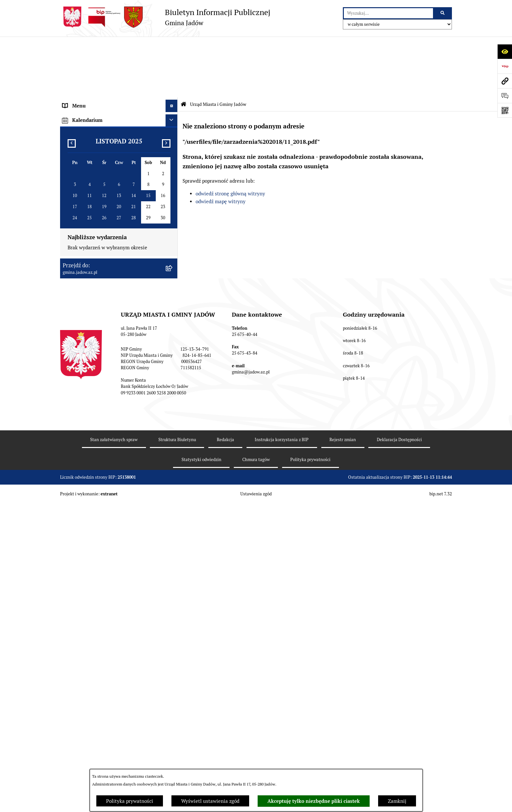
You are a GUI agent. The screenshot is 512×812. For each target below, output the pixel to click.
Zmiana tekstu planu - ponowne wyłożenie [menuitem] (110, 393)
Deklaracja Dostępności (399, 760)
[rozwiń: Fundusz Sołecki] (173, 330)
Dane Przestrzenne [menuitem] (84, 293)
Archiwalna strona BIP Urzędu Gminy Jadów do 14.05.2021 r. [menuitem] (111, 422)
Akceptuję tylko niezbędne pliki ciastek (314, 801)
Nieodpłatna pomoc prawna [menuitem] (93, 256)
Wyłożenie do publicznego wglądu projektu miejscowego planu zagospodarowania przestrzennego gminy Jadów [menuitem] (110, 374)
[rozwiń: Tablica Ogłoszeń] (173, 244)
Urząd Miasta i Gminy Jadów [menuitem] (94, 57)
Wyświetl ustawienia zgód (210, 801)
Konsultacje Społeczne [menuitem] (88, 232)
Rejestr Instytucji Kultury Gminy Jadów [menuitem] (107, 281)
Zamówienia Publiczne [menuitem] (88, 317)
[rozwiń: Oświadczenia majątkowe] (173, 305)
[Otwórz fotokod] (505, 110)
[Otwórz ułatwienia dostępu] (505, 51)
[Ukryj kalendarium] (172, 440)
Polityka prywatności (130, 801)
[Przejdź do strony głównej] (165, 17)
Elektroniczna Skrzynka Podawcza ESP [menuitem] (105, 219)
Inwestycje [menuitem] (75, 342)
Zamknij (397, 801)
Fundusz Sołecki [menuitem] (81, 330)
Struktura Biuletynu (177, 760)
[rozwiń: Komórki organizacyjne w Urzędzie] (173, 90)
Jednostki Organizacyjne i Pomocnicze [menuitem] (105, 207)
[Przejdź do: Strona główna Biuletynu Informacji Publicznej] (184, 43)
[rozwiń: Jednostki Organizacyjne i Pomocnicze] (173, 207)
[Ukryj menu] (172, 45)
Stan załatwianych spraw (114, 760)
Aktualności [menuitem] (76, 170)
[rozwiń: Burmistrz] (173, 195)
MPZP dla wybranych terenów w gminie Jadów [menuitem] (114, 406)
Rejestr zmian (343, 760)
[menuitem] (119, 74)
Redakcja (225, 760)
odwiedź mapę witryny (221, 141)
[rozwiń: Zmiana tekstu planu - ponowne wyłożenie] (173, 394)
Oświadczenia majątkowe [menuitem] (91, 305)
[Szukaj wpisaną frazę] (443, 13)
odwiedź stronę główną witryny (230, 133)
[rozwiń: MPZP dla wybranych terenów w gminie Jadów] (173, 406)
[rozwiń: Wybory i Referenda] (173, 269)
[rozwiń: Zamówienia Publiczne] (173, 318)
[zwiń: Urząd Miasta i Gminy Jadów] (173, 57)
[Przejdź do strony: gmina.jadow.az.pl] (505, 81)
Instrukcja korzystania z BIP (282, 760)
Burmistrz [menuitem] (74, 195)
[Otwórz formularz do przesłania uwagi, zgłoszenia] (505, 96)
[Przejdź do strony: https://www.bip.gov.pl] (505, 66)
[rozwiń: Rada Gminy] (173, 183)
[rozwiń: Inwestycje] (173, 342)
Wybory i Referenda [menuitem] (85, 268)
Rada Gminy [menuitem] (76, 182)
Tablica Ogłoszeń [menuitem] (82, 244)
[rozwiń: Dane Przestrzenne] (173, 293)
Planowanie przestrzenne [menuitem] (91, 354)
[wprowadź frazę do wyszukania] (389, 13)
